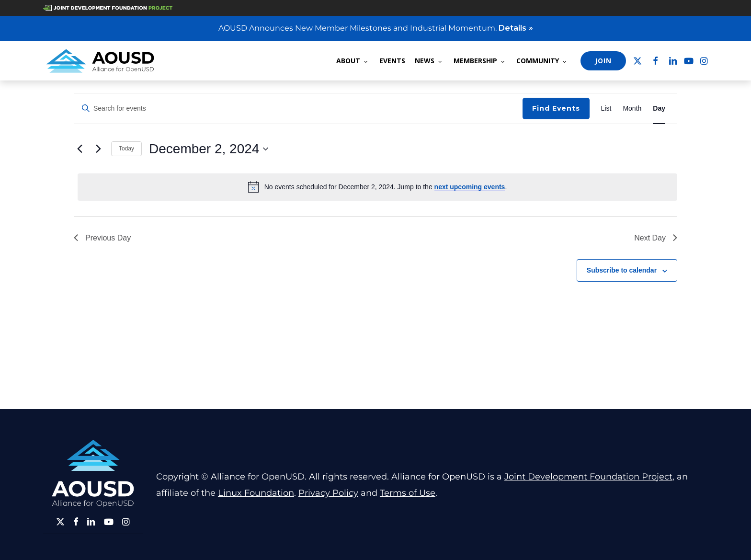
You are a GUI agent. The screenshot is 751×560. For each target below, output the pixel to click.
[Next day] (98, 149)
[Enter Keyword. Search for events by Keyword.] (298, 109)
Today (126, 149)
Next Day (656, 238)
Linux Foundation (256, 493)
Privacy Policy (328, 493)
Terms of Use (408, 493)
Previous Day (102, 238)
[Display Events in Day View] (659, 109)
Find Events (556, 108)
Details (516, 28)
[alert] (377, 187)
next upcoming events (470, 187)
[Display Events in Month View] (632, 109)
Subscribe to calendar (622, 270)
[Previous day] (80, 149)
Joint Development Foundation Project (588, 477)
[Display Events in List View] (606, 109)
